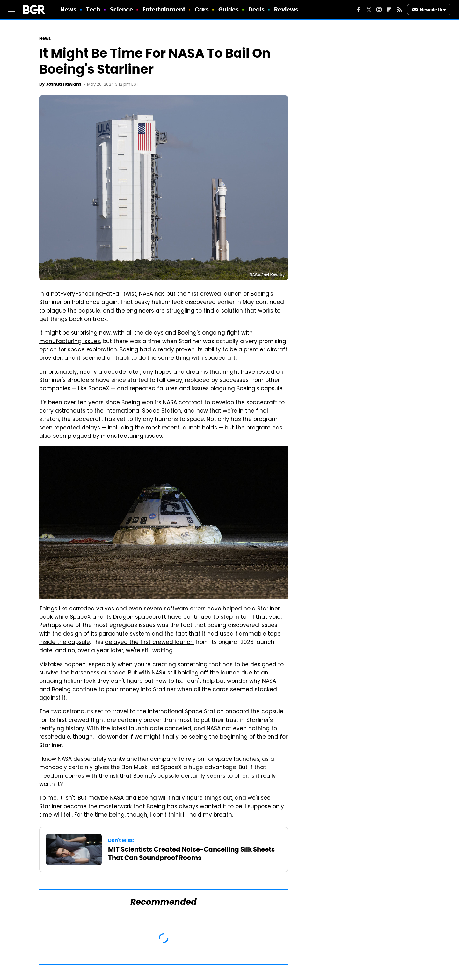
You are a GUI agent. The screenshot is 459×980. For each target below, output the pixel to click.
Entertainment (164, 9)
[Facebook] (359, 10)
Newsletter (429, 10)
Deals (257, 9)
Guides (229, 9)
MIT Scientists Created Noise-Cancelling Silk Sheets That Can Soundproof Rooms (191, 854)
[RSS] (399, 10)
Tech (93, 9)
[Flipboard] (389, 10)
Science (122, 9)
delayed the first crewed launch (149, 643)
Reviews (286, 9)
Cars (202, 9)
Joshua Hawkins (64, 84)
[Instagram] (379, 10)
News (68, 9)
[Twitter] (369, 10)
